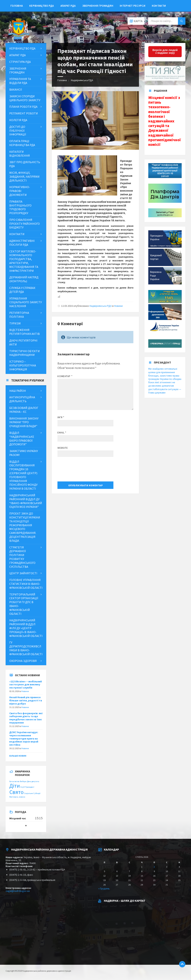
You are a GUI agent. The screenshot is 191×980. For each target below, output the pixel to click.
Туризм (15, 323)
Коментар (65, 376)
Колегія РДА (18, 120)
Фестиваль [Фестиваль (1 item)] (14, 797)
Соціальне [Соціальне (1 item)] (28, 793)
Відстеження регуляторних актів (25, 332)
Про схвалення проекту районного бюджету (25, 224)
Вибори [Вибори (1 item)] (23, 781)
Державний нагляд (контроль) (24, 279)
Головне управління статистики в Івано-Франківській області (26, 584)
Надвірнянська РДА (82, 80)
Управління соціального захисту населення (26, 302)
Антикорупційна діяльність (22, 399)
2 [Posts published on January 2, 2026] (154, 867)
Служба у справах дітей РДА (22, 290)
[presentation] (86, 470)
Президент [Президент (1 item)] (30, 787)
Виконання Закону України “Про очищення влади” (24, 422)
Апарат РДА (68, 6)
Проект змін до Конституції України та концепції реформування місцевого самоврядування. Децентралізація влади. (25, 527)
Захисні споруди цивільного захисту (25, 98)
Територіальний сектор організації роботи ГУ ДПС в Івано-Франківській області (24, 604)
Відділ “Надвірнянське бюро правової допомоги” (22, 438)
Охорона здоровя (23, 661)
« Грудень (104, 888)
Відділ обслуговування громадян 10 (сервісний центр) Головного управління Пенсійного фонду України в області (23, 475)
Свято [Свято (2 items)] (16, 792)
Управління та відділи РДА (20, 81)
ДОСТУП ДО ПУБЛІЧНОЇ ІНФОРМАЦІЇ (18, 131)
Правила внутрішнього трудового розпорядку (20, 207)
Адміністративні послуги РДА (22, 243)
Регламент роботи (24, 113)
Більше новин (18, 756)
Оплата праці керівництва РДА (22, 143)
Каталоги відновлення (20, 154)
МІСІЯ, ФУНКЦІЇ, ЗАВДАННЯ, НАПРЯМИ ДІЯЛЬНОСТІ (24, 177)
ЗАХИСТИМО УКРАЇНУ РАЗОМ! (24, 453)
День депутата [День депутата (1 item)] (33, 781)
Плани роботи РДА (23, 107)
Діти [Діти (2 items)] (15, 786)
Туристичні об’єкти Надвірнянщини (25, 353)
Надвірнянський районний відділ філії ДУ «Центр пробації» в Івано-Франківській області (26, 628)
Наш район (18, 391)
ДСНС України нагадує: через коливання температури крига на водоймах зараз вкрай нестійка (24, 738)
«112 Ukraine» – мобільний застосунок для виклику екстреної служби (26, 685)
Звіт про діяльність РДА (25, 164)
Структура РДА (20, 62)
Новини (118, 306)
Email (62, 433)
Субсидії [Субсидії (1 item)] (37, 793)
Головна (17, 6)
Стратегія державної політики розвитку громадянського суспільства (22, 557)
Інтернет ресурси (133, 6)
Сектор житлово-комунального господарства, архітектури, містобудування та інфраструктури (24, 261)
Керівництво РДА (42, 6)
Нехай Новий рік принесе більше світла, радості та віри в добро (26, 700)
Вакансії (16, 89)
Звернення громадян (98, 6)
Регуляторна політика (19, 315)
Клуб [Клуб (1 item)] (22, 787)
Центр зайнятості (23, 573)
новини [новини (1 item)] (22, 797)
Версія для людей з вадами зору (165, 51)
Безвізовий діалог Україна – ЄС (24, 410)
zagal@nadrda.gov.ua (18, 891)
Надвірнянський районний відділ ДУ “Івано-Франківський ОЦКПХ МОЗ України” (26, 501)
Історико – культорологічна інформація (23, 365)
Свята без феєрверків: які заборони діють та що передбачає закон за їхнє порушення (26, 718)
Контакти (159, 6)
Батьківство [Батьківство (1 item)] (14, 781)
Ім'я (61, 417)
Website (63, 448)
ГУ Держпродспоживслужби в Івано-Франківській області (26, 648)
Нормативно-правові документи (20, 191)
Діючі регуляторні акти (23, 342)
